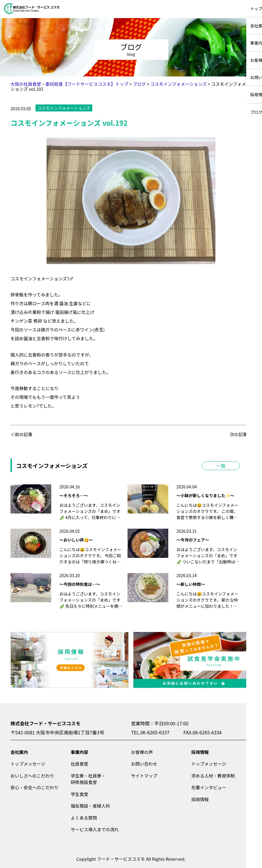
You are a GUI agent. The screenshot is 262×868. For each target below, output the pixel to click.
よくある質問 (84, 818)
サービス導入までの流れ (95, 829)
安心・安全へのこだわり (34, 787)
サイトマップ (144, 776)
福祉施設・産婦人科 (90, 806)
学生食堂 (79, 794)
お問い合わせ (144, 764)
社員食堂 (79, 764)
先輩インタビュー (209, 787)
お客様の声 (142, 752)
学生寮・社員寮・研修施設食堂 (88, 779)
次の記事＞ (241, 434)
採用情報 (200, 752)
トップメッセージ (28, 764)
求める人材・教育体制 (213, 776)
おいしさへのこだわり (32, 776)
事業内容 (79, 752)
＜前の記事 (21, 434)
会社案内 (19, 752)
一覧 (221, 466)
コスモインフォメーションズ (64, 108)
